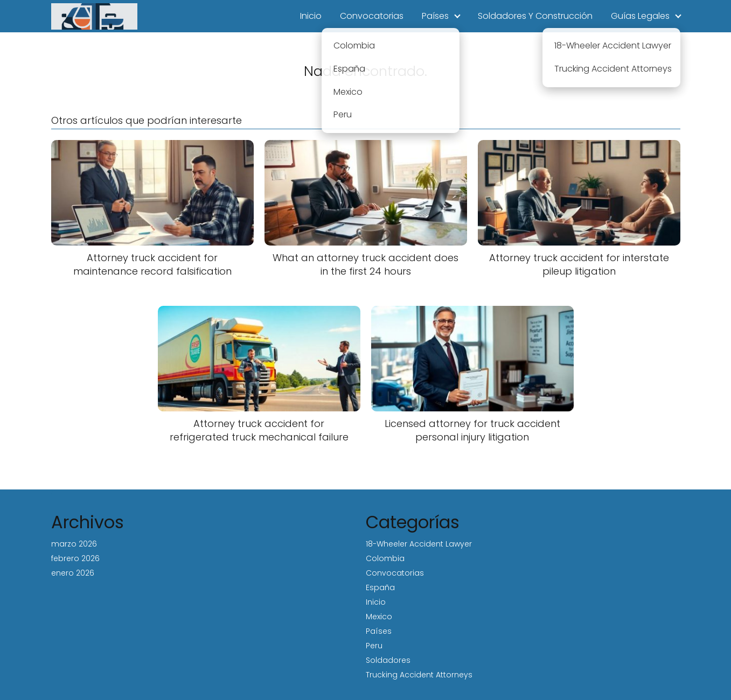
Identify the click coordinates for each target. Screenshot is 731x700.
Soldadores (388, 660)
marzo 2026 (74, 544)
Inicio (311, 16)
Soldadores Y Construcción (535, 16)
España (380, 587)
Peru (374, 646)
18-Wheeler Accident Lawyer (419, 544)
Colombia (385, 558)
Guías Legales (640, 16)
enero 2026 (73, 573)
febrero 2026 (75, 558)
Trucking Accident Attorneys (419, 675)
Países (435, 16)
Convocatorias (372, 16)
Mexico (379, 617)
